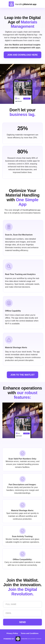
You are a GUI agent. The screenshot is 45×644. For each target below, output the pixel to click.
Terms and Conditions (30, 633)
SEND (23, 622)
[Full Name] (22, 604)
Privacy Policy (12, 633)
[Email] (22, 613)
